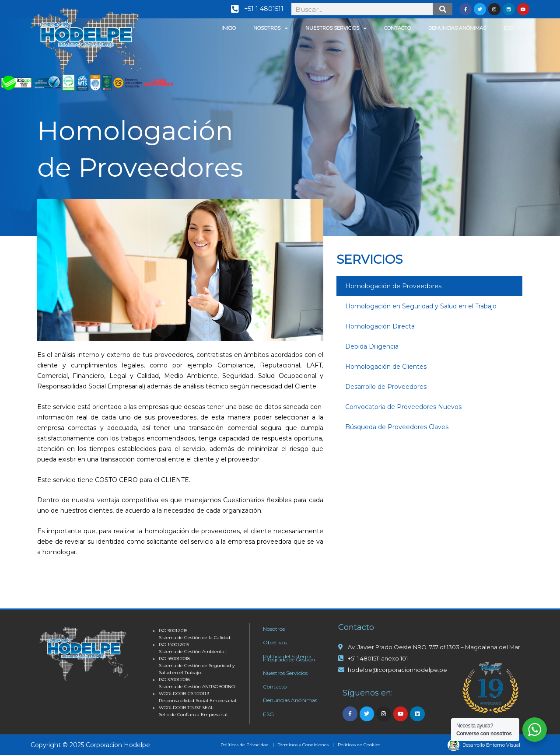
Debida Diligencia (372, 346)
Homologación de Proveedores (393, 286)
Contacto (397, 28)
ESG (512, 28)
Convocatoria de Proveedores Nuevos (403, 407)
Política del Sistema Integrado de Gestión (289, 658)
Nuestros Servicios (336, 28)
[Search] (443, 9)
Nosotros (271, 28)
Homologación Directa (380, 326)
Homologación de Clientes (386, 367)
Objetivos (275, 642)
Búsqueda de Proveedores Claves (397, 427)
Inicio (229, 28)
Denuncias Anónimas (457, 28)
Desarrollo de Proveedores (386, 387)
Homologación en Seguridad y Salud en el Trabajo (421, 306)
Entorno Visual (503, 745)
